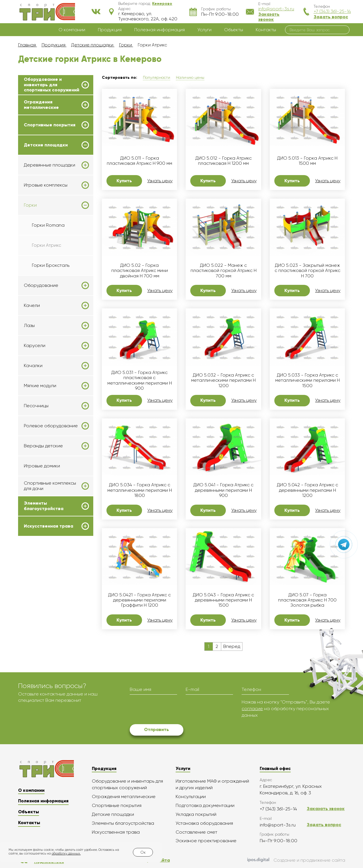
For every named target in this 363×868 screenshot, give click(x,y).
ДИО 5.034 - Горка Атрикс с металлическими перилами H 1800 (140, 490)
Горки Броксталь (51, 265)
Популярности (157, 77)
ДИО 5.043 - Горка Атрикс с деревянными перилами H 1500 (223, 600)
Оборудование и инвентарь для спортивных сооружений (52, 85)
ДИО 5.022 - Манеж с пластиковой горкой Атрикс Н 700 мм (224, 271)
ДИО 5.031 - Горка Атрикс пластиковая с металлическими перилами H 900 (140, 380)
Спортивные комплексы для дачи (50, 486)
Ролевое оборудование (51, 426)
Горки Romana (48, 225)
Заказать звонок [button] (269, 17)
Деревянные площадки (49, 165)
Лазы (29, 326)
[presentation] (173, 710)
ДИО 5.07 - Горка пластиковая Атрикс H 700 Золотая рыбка (307, 600)
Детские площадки (46, 145)
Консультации (191, 797)
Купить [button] (124, 181)
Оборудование (41, 285)
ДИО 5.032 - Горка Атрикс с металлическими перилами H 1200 (223, 380)
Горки (30, 205)
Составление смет (196, 832)
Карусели (35, 346)
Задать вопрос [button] (331, 17)
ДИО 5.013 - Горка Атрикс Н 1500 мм (307, 161)
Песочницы (36, 406)
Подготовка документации (205, 805)
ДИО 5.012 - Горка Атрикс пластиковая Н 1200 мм (224, 161)
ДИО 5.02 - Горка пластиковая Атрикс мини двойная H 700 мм (140, 271)
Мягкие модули (40, 386)
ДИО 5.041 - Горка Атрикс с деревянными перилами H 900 (223, 490)
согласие (252, 709)
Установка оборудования (204, 823)
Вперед (232, 646)
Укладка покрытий (196, 814)
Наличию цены (190, 77)
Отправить (157, 729)
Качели (32, 305)
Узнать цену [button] (160, 181)
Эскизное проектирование (206, 841)
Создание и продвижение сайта (296, 861)
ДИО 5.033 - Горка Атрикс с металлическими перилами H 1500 (307, 380)
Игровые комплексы (46, 185)
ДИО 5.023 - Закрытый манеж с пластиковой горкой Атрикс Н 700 (307, 271)
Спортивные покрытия (50, 125)
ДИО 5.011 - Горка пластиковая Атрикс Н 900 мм (139, 161)
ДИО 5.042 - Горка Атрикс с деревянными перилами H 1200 (307, 490)
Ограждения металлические (41, 105)
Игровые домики (42, 466)
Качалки (33, 366)
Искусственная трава (48, 526)
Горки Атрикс (46, 245)
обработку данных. (66, 854)
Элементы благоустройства (44, 506)
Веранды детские (43, 446)
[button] (162, 3)
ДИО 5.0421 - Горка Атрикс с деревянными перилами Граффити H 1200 (139, 600)
